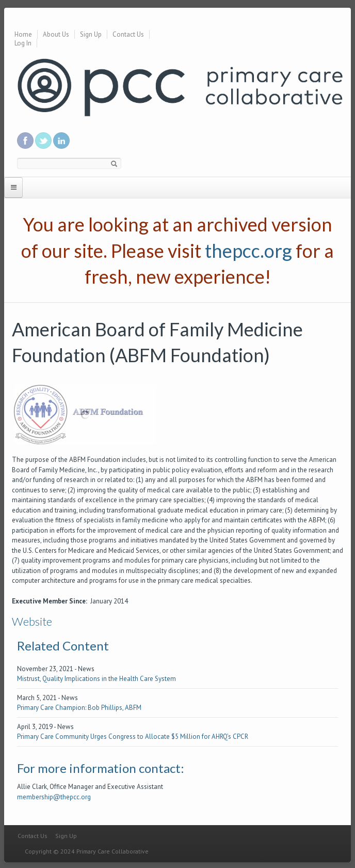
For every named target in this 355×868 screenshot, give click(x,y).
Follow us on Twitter (43, 141)
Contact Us (128, 34)
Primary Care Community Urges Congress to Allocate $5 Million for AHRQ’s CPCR (133, 737)
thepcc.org (248, 251)
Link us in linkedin (61, 141)
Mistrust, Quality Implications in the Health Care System (96, 679)
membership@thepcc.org (54, 797)
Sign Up (91, 34)
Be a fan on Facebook (25, 141)
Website (32, 621)
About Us (56, 34)
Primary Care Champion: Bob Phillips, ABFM (79, 708)
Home (23, 34)
